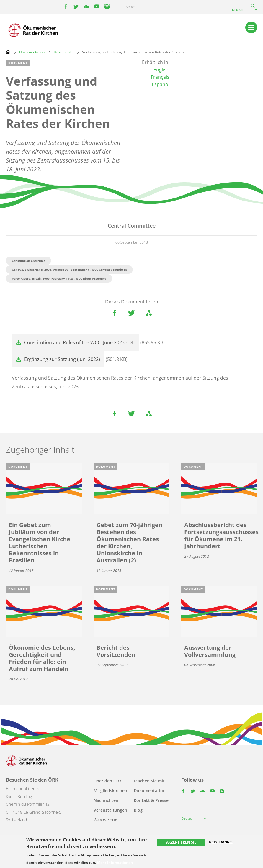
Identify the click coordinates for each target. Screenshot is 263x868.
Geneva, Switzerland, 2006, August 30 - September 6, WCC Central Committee (69, 270)
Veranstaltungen (110, 810)
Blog (138, 810)
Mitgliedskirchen (110, 791)
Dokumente (63, 52)
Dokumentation (32, 52)
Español (161, 84)
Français (160, 77)
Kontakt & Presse (151, 800)
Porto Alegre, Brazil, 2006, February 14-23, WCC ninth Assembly (59, 278)
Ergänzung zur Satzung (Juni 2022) (62, 359)
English (161, 70)
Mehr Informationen (115, 863)
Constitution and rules (28, 261)
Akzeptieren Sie (181, 842)
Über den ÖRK (108, 781)
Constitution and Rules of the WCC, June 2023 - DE (79, 342)
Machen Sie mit (149, 781)
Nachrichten (106, 800)
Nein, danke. (221, 842)
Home (8, 52)
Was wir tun (106, 820)
